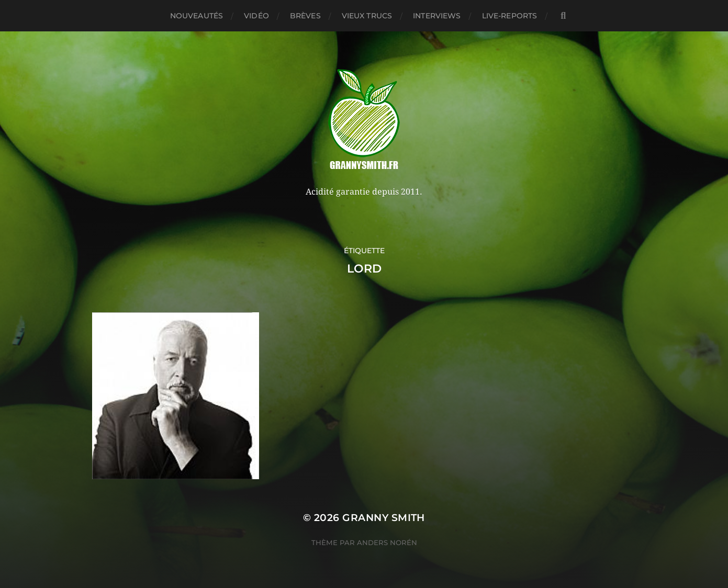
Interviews (437, 16)
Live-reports (510, 16)
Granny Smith (384, 518)
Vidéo (256, 16)
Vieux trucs (367, 16)
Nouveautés (197, 16)
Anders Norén (387, 542)
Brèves (305, 16)
